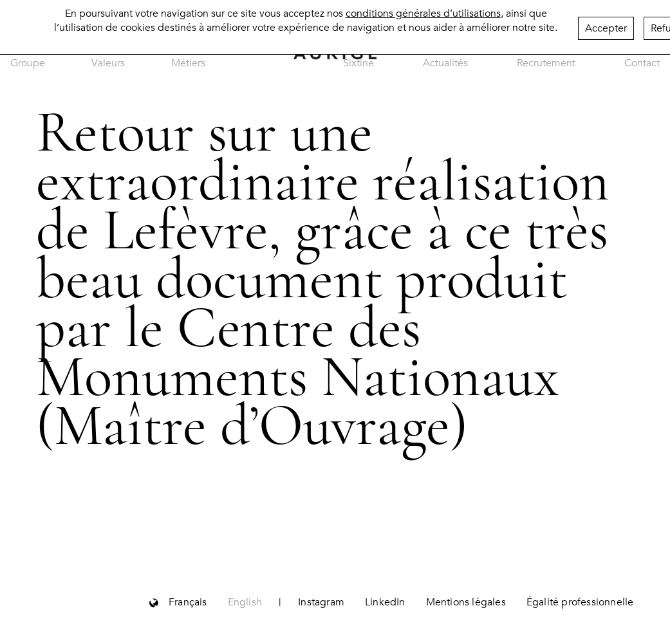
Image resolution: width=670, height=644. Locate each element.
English (245, 602)
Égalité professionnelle (580, 602)
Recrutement (546, 63)
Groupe (28, 63)
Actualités (445, 63)
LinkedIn (385, 602)
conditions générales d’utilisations (423, 10)
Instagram (321, 602)
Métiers (188, 63)
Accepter (606, 25)
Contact (642, 63)
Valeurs (108, 63)
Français (188, 602)
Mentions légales (466, 602)
